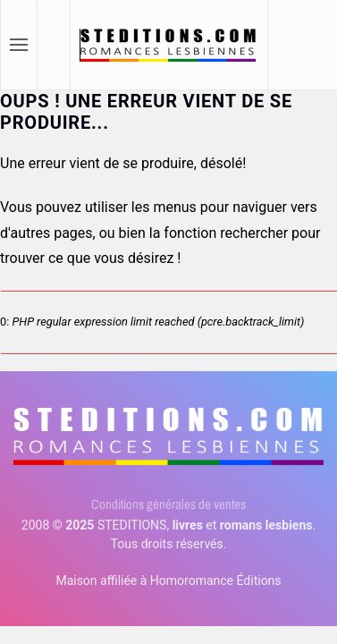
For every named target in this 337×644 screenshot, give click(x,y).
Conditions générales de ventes (168, 504)
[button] (19, 45)
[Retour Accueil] (169, 45)
